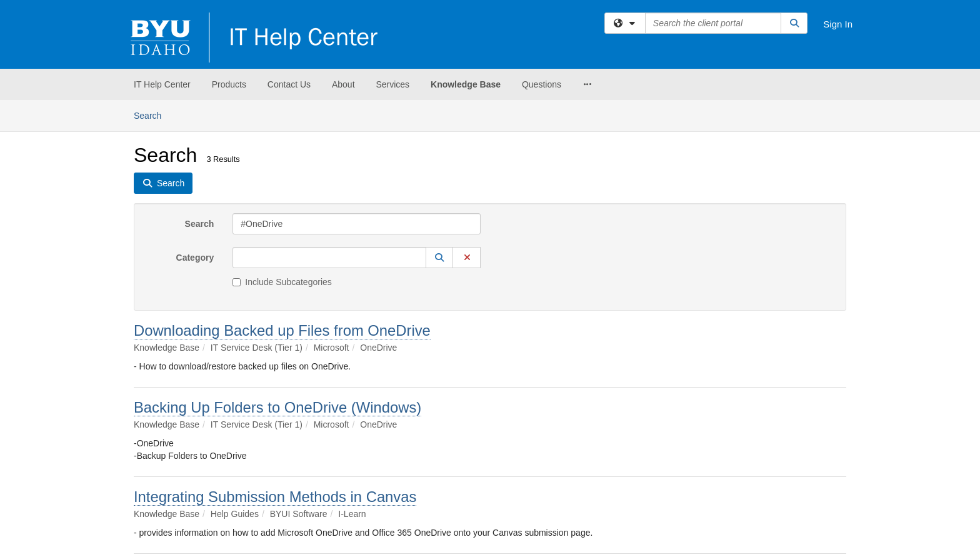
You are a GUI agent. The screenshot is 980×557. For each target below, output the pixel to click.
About (343, 84)
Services (392, 84)
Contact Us (289, 84)
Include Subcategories (282, 282)
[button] (439, 258)
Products (229, 84)
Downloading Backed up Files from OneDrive (282, 330)
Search (152, 115)
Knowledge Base (466, 84)
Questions (542, 84)
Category (195, 258)
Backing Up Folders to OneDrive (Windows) (277, 407)
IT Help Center (162, 84)
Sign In (838, 24)
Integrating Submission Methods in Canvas (275, 497)
